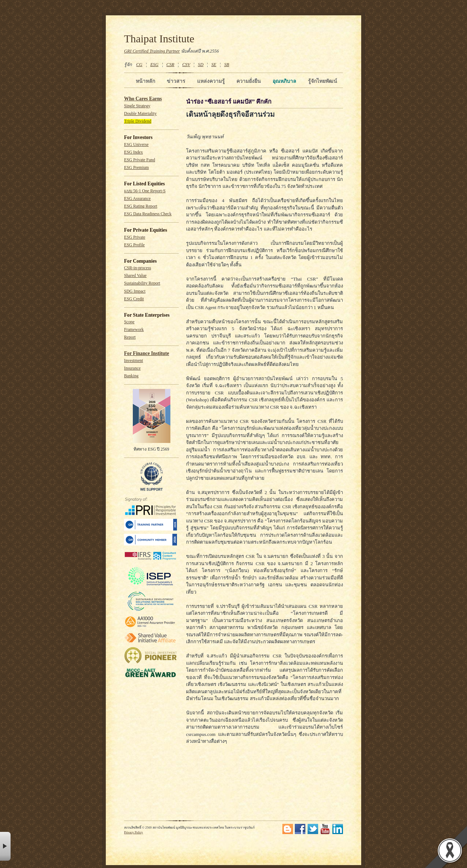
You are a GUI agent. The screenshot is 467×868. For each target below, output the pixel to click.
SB (227, 65)
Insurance (132, 368)
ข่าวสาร (176, 81)
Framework (134, 330)
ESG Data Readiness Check (148, 214)
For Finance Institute (146, 353)
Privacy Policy (134, 832)
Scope (129, 322)
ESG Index (134, 152)
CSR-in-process (138, 268)
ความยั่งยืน (249, 81)
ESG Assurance (137, 199)
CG (139, 65)
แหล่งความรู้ (211, 81)
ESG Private (135, 237)
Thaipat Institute (159, 39)
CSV (186, 65)
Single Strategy (137, 106)
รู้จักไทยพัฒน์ (323, 81)
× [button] (5, 846)
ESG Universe (136, 145)
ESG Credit (134, 299)
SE (214, 65)
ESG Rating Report (141, 206)
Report (130, 337)
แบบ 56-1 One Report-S (145, 191)
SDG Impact (135, 291)
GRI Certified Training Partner (152, 51)
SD (201, 65)
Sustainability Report (142, 283)
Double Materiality (140, 114)
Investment (134, 361)
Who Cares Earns (143, 99)
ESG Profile (134, 245)
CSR (170, 65)
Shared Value (135, 276)
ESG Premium (136, 168)
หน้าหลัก (145, 81)
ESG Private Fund (140, 160)
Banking (131, 376)
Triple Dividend (138, 121)
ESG (154, 65)
